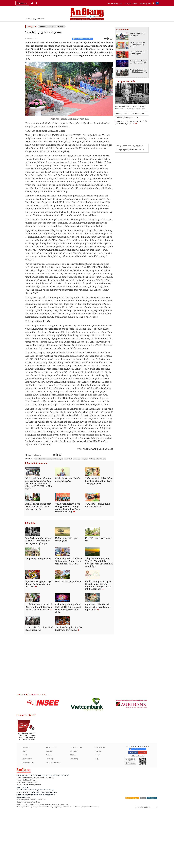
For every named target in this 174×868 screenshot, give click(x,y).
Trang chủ (31, 26)
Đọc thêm (31, 540)
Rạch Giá (76, 459)
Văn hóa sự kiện (57, 26)
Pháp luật (98, 808)
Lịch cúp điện (146, 3)
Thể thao (73, 812)
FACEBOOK (133, 810)
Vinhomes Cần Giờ (138, 150)
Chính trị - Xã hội (76, 805)
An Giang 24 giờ (51, 805)
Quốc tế (24, 812)
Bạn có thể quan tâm (37, 464)
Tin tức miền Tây (27, 820)
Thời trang (74, 816)
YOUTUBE (142, 810)
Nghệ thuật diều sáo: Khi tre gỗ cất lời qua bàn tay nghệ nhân (131, 122)
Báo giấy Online (131, 3)
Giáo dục (49, 808)
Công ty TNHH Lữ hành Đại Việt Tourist (130, 146)
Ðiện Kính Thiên (41, 459)
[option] (43, 760)
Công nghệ (74, 808)
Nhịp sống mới (27, 816)
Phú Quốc (84, 459)
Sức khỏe (98, 812)
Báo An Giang (101, 459)
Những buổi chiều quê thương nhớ (130, 114)
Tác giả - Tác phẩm (126, 81)
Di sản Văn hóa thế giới (55, 459)
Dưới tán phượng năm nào (127, 117)
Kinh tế (24, 808)
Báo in (143, 855)
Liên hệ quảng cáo (114, 3)
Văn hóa (43, 26)
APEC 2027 (68, 459)
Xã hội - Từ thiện (100, 805)
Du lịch (97, 816)
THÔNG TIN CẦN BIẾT (27, 773)
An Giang (92, 459)
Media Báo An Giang (53, 820)
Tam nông (49, 816)
